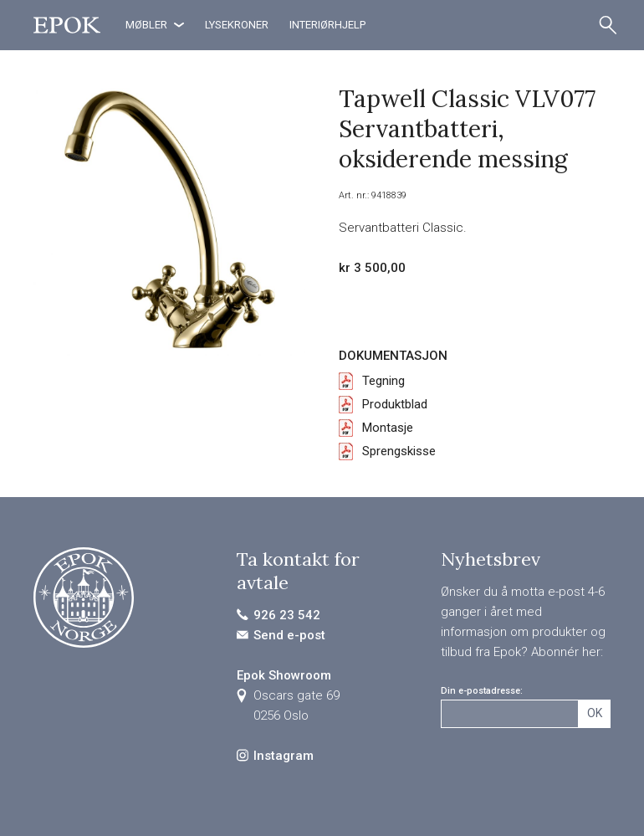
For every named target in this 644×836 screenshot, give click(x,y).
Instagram (284, 756)
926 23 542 (287, 615)
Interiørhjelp (327, 25)
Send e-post (289, 635)
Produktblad (395, 404)
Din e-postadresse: (482, 691)
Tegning (383, 381)
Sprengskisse (399, 451)
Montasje (388, 428)
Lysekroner (237, 25)
